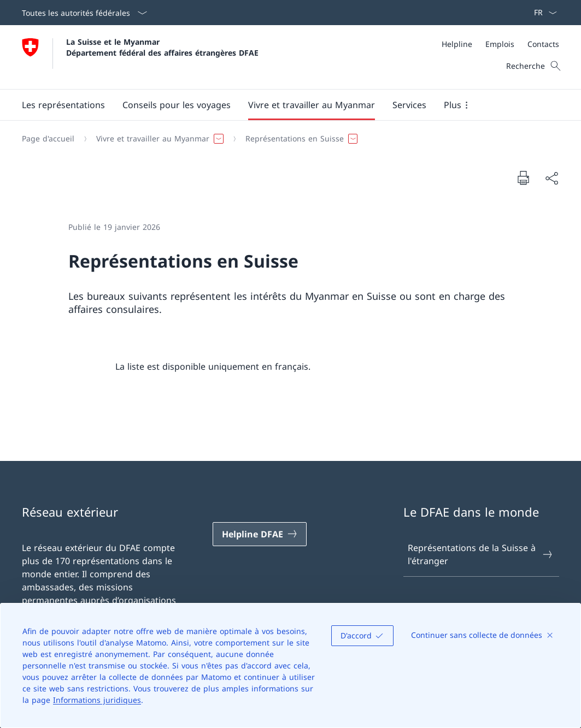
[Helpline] (457, 44)
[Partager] (551, 178)
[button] (63, 105)
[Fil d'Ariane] (286, 139)
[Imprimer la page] (523, 177)
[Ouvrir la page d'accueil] (140, 57)
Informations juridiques (97, 700)
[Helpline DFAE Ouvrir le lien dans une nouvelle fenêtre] (260, 534)
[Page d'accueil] (48, 139)
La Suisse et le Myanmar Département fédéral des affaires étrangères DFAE (162, 47)
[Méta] (500, 44)
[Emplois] (500, 44)
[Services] (409, 105)
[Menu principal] (282, 105)
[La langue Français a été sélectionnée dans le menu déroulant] (542, 13)
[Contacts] (543, 44)
